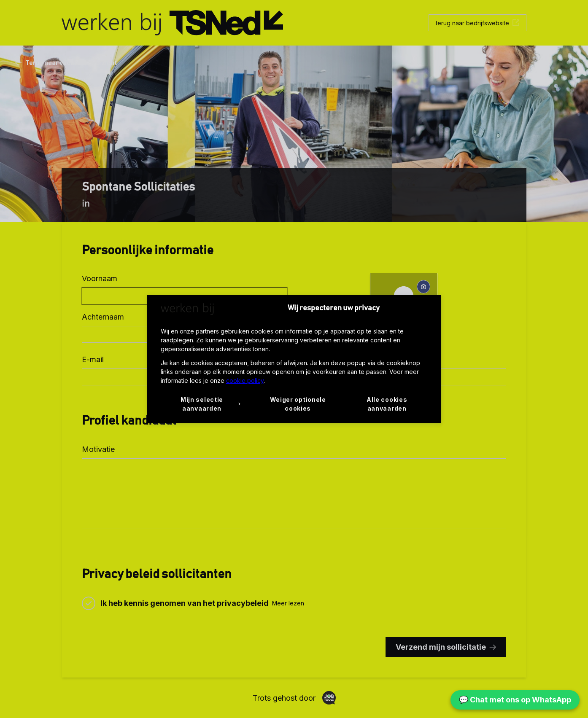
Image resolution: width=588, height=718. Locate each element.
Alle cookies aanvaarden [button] (387, 404)
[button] (205, 404)
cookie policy (245, 381)
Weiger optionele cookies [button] (298, 404)
